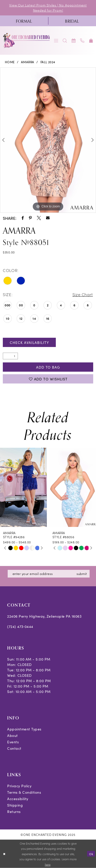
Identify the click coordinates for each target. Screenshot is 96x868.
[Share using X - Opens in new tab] (39, 218)
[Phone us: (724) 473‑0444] (82, 40)
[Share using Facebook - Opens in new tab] (23, 218)
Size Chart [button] (83, 294)
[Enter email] (49, 574)
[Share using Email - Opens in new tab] (48, 218)
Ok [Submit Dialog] (91, 854)
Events (13, 742)
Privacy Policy (19, 786)
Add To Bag (48, 367)
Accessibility (18, 799)
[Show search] (65, 40)
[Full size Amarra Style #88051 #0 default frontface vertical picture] (48, 140)
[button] (56, 40)
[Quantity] (10, 356)
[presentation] (23, 487)
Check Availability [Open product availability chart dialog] (29, 342)
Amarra (28, 62)
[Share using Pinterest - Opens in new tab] (30, 218)
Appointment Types (24, 729)
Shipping (15, 805)
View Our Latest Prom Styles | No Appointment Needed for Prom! (48, 8)
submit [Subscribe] (82, 574)
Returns (14, 811)
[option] (48, 140)
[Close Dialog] (4, 854)
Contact (14, 748)
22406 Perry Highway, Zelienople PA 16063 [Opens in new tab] (44, 616)
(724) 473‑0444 (20, 626)
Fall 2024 (48, 62)
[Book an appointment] (74, 40)
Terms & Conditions (24, 792)
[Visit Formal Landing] (24, 21)
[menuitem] (24, 21)
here (48, 864)
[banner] (27, 40)
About (13, 735)
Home (10, 62)
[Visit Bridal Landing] (72, 21)
